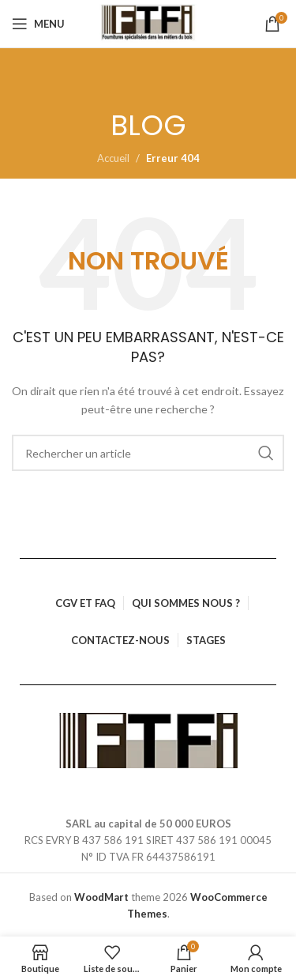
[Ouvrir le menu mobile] (38, 24)
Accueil (113, 158)
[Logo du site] (148, 24)
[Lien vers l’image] (148, 739)
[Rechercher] (148, 453)
